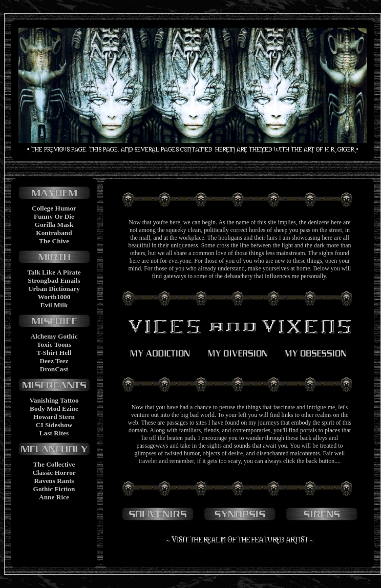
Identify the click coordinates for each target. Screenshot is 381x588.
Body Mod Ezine (54, 408)
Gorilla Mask (54, 225)
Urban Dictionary (54, 289)
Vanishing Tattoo (54, 400)
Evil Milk (54, 305)
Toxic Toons (54, 344)
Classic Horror (54, 472)
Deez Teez (54, 361)
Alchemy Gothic (54, 336)
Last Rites (54, 433)
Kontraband (54, 233)
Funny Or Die (54, 216)
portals (309, 430)
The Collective (54, 464)
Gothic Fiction (54, 489)
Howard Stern (54, 417)
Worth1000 (54, 297)
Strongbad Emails (54, 280)
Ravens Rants (54, 481)
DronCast (54, 369)
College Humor (54, 208)
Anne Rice (54, 497)
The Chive (54, 241)
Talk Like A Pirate (54, 272)
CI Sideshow (54, 425)
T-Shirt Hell (54, 353)
